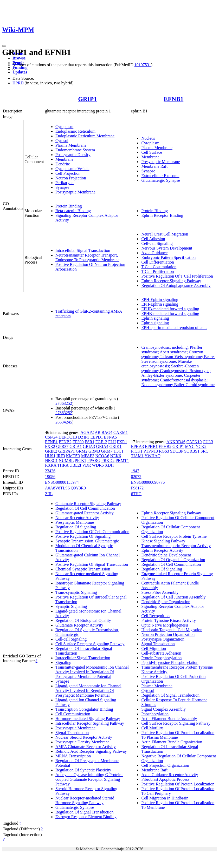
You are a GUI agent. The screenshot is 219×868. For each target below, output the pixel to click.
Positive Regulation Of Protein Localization (178, 784)
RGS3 (164, 451)
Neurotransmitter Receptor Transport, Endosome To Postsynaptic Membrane (87, 257)
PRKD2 (108, 460)
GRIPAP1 (66, 451)
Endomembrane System (75, 150)
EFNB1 (173, 99)
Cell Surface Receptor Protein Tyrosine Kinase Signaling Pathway (174, 539)
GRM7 (107, 451)
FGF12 (101, 442)
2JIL (49, 494)
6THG (136, 494)
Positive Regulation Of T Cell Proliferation (177, 276)
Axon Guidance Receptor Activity (170, 775)
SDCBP (177, 451)
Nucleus (148, 138)
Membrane (64, 159)
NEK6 (116, 456)
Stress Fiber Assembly (160, 592)
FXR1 (122, 442)
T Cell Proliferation (157, 271)
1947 (135, 471)
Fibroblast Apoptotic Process (165, 779)
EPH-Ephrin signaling (160, 300)
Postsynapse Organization (163, 639)
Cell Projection (68, 173)
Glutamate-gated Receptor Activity (85, 513)
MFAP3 (88, 456)
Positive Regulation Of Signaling (83, 536)
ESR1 (89, 442)
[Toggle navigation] (4, 46)
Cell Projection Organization (165, 765)
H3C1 (119, 451)
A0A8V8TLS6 (57, 488)
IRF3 (61, 456)
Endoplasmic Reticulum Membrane (85, 136)
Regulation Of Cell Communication (85, 508)
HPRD (18, 83)
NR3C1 (51, 460)
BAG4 (107, 432)
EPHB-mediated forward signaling (170, 309)
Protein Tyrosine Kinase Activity (169, 620)
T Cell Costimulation (159, 267)
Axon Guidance (154, 253)
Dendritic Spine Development (166, 555)
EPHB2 (165, 446)
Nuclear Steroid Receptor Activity (84, 737)
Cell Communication (73, 714)
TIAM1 (137, 456)
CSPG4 (51, 437)
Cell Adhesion (153, 239)
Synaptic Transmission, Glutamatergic (87, 541)
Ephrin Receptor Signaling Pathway (171, 281)
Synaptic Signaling (71, 606)
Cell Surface (152, 152)
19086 (50, 477)
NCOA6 (102, 456)
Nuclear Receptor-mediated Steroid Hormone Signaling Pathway (85, 800)
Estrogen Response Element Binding (86, 817)
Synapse (62, 187)
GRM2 (81, 451)
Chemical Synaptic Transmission (83, 569)
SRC (204, 451)
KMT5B (73, 456)
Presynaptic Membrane (160, 162)
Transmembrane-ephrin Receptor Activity (176, 546)
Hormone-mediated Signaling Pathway (88, 719)
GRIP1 (87, 99)
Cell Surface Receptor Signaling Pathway (90, 644)
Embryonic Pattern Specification (168, 257)
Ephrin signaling (155, 318)
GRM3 (94, 451)
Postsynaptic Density (73, 155)
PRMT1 (122, 460)
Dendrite (63, 164)
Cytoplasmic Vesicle (72, 169)
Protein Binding (69, 206)
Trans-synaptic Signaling (76, 592)
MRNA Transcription (73, 756)
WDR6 (98, 465)
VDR (87, 465)
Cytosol (62, 141)
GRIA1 (76, 446)
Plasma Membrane (71, 145)
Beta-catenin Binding (73, 211)
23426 (50, 471)
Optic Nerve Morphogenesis (165, 625)
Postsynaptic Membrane (75, 192)
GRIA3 (89, 446)
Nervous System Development (167, 248)
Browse (19, 58)
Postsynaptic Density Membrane (82, 742)
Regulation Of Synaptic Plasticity (83, 770)
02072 (136, 477)
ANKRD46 (176, 442)
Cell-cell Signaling (157, 243)
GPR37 (62, 446)
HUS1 (50, 456)
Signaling (63, 662)
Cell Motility (152, 728)
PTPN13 (151, 451)
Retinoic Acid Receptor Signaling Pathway (91, 751)
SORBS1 (192, 451)
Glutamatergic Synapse (161, 180)
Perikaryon (65, 183)
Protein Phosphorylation (161, 658)
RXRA (51, 465)
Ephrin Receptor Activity (162, 550)
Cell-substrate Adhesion (161, 653)
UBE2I (75, 465)
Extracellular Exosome (160, 176)
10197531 (143, 65)
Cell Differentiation (157, 262)
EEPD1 (97, 437)
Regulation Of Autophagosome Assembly (176, 285)
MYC (190, 446)
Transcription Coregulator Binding (84, 709)
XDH (109, 465)
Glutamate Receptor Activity (79, 625)
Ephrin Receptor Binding (162, 215)
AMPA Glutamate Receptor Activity (86, 747)
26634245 (64, 422)
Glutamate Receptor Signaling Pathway (88, 504)
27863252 (64, 403)
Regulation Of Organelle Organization (173, 560)
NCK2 (201, 446)
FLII (112, 442)
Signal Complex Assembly (163, 709)
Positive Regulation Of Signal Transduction (92, 564)
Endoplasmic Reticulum (75, 131)
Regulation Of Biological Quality (83, 620)
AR (98, 432)
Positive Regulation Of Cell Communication (92, 532)
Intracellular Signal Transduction (83, 250)
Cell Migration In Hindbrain (165, 798)
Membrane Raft (154, 166)
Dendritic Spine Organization (166, 602)
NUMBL (66, 460)
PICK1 (80, 460)
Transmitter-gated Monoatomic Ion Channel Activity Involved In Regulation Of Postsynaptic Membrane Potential (92, 672)
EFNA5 (111, 437)
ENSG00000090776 (148, 482)
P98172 (137, 488)
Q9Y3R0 (78, 488)
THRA (63, 465)
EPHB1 (151, 446)
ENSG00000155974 (62, 482)
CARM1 (121, 432)
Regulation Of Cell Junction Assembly (173, 597)
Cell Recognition (155, 616)
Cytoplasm (64, 127)
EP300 (78, 442)
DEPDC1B (68, 437)
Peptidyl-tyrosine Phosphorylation (170, 662)
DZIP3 (84, 437)
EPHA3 (137, 446)
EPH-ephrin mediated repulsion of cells (174, 328)
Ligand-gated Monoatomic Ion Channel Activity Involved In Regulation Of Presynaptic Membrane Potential (88, 691)
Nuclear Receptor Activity (77, 518)
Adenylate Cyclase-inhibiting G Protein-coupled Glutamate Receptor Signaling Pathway (89, 779)
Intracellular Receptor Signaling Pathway (90, 723)
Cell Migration (154, 648)
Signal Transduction (72, 733)
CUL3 (208, 442)
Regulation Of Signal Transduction (85, 812)
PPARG (94, 460)
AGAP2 (87, 432)
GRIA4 (102, 446)
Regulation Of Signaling (76, 527)
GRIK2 (51, 451)
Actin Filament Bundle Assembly (169, 719)
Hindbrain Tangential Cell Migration (172, 630)
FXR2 (50, 446)
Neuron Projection (71, 178)
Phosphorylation (155, 714)
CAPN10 (194, 442)
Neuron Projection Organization (168, 634)
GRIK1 (115, 446)
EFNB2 (65, 442)
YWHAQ (153, 456)
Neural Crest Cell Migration (165, 234)
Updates (20, 72)
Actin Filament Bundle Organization (172, 742)
